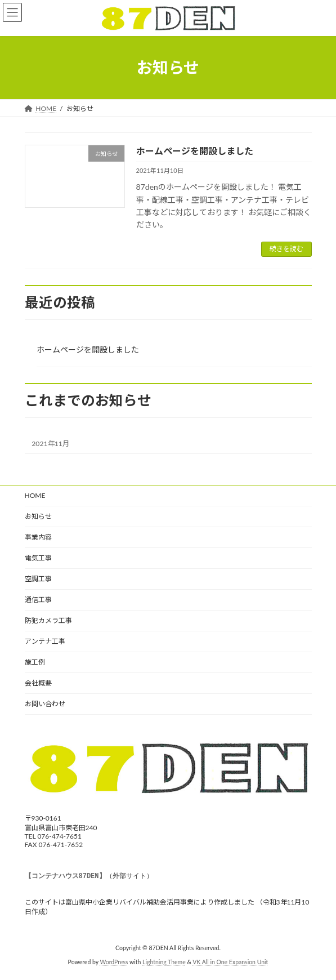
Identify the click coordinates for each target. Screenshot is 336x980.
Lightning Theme (164, 963)
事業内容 (38, 537)
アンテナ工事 (45, 641)
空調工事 (38, 579)
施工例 (35, 662)
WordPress (114, 963)
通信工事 (38, 600)
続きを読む (286, 249)
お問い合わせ (45, 704)
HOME (35, 495)
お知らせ (38, 516)
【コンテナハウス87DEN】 (65, 877)
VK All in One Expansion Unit (230, 963)
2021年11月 (50, 444)
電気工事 (38, 558)
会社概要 (38, 683)
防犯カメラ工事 (48, 620)
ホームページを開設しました (195, 151)
